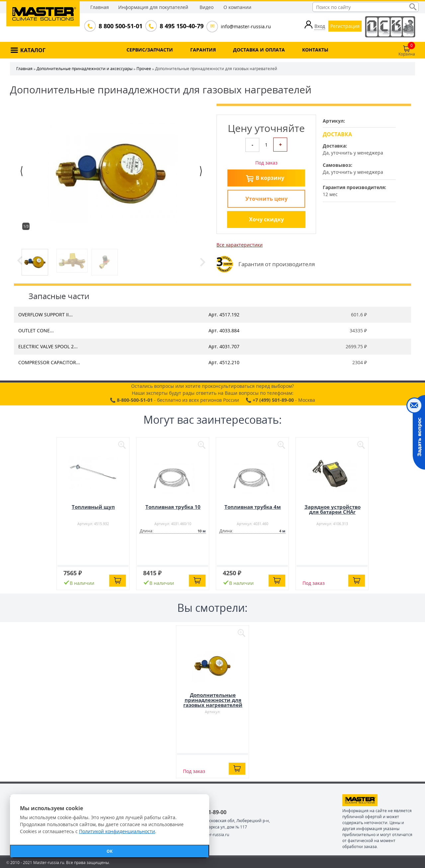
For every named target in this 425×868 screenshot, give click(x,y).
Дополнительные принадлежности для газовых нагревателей (213, 700)
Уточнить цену (266, 199)
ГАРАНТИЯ (203, 50)
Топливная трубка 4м (253, 507)
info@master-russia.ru (246, 26)
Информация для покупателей (153, 7)
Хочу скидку (266, 219)
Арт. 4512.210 (224, 362)
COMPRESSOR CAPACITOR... (49, 362)
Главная (100, 7)
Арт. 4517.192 (224, 315)
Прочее (144, 69)
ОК (110, 851)
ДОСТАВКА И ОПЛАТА (259, 50)
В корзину (270, 178)
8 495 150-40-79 (181, 26)
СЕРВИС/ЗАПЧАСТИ (150, 50)
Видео (207, 7)
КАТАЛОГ (33, 50)
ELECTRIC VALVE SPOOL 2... (48, 346)
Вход (320, 26)
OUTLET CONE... (36, 330)
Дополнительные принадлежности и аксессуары (85, 69)
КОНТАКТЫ (315, 50)
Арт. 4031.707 (224, 346)
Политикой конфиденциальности (117, 831)
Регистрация (345, 26)
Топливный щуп (93, 507)
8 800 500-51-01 (120, 26)
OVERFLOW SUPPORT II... (45, 315)
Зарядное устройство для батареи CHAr (333, 509)
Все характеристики (240, 245)
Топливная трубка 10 (173, 507)
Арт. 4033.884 (224, 330)
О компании (237, 7)
